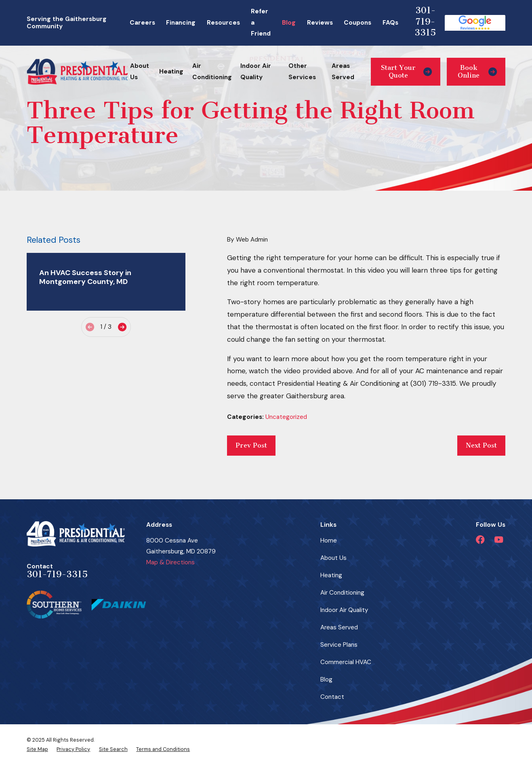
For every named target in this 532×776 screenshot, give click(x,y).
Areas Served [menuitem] (343, 71)
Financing (181, 23)
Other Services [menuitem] (302, 71)
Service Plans (339, 645)
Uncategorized (286, 417)
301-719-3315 (425, 22)
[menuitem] (37, 750)
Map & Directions (170, 562)
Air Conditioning (342, 593)
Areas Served (339, 627)
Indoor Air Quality (344, 610)
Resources (223, 23)
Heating (331, 575)
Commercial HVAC (346, 662)
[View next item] (122, 327)
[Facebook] (480, 539)
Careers (142, 23)
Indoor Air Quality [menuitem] (256, 71)
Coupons (357, 23)
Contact (332, 697)
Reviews (320, 23)
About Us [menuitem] (140, 71)
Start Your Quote (406, 71)
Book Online (477, 71)
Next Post (481, 445)
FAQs (390, 23)
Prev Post (251, 445)
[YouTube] (499, 539)
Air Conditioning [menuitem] (212, 71)
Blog (289, 23)
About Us (333, 558)
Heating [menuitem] (171, 72)
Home (329, 540)
